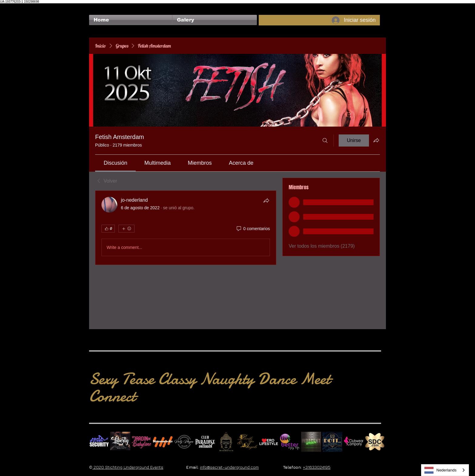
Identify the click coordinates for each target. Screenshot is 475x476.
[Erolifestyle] (269, 442)
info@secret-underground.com (229, 467)
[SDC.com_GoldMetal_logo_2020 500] (375, 442)
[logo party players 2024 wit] (184, 442)
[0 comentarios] (253, 229)
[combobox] (445, 470)
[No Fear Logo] (99, 442)
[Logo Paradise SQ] (205, 442)
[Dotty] (332, 442)
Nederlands (441, 470)
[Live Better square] (290, 442)
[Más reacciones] (126, 229)
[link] (115, 163)
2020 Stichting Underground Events (128, 467)
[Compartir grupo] (376, 140)
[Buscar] (325, 140)
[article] (186, 228)
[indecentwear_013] (311, 442)
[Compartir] (266, 200)
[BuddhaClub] (226, 442)
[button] (215, 20)
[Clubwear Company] (354, 442)
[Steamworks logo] (163, 442)
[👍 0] (108, 229)
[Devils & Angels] (247, 442)
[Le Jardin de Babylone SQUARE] (141, 442)
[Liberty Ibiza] (120, 442)
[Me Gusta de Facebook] (101, 6)
